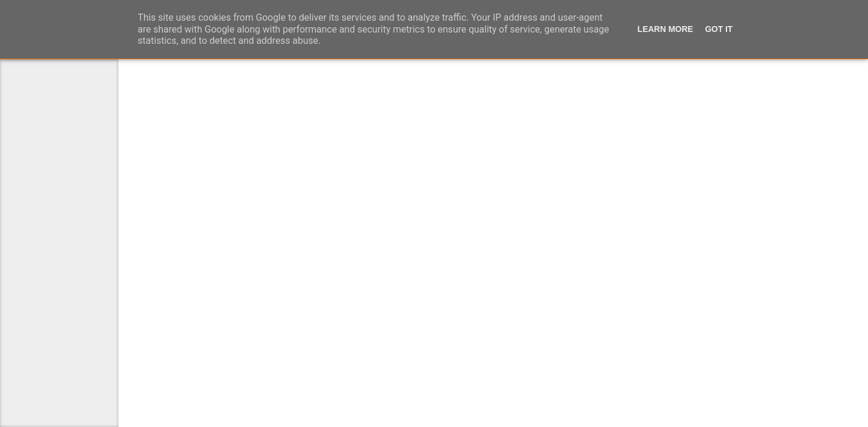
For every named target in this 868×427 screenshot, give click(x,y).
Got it (720, 31)
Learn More (664, 31)
